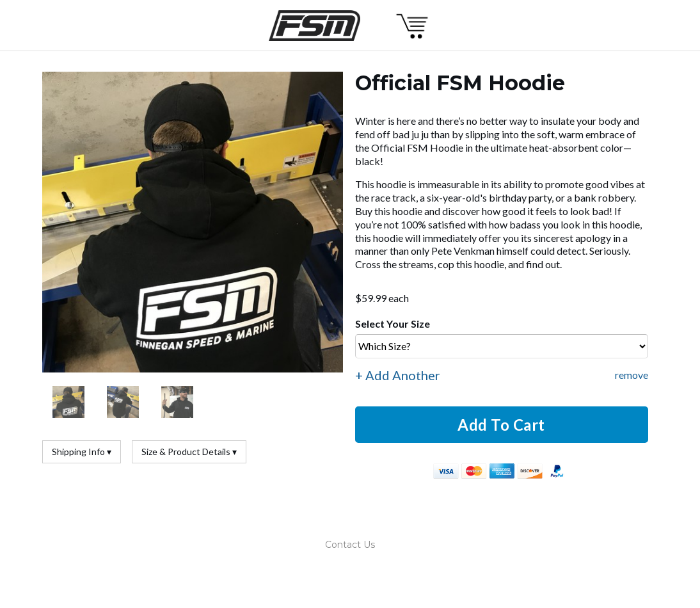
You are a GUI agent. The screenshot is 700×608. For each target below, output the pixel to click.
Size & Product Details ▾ (189, 452)
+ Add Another (398, 375)
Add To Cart (501, 425)
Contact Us (350, 545)
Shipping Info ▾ (82, 452)
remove (632, 375)
